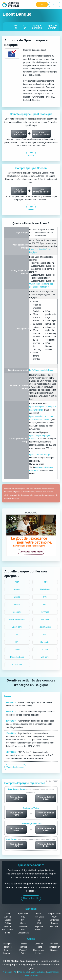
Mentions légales (38, 972)
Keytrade (45, 612)
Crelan (17, 650)
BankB (17, 597)
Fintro (45, 582)
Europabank (17, 665)
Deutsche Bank (17, 657)
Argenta (17, 589)
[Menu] (42, 4)
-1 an (24, 27)
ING (45, 597)
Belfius (17, 605)
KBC (45, 605)
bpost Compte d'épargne (40, 455)
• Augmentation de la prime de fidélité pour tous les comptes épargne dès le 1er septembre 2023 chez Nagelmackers (30, 724)
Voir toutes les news (15, 767)
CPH (17, 642)
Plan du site (24, 972)
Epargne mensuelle (37, 27)
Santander (45, 642)
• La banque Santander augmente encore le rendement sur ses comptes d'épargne (30, 713)
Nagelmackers (45, 627)
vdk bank (45, 657)
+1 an (16, 27)
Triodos (45, 650)
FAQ (15, 972)
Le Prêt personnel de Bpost (41, 370)
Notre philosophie (31, 898)
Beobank (17, 612)
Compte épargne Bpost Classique (31, 114)
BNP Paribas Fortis (17, 619)
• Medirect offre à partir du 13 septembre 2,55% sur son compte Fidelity (29, 704)
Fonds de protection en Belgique (54, 947)
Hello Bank (45, 589)
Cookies (35, 976)
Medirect (45, 619)
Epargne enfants (52, 27)
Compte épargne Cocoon (31, 168)
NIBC (45, 634)
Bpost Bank (17, 627)
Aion (17, 582)
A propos (7, 972)
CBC (17, 634)
